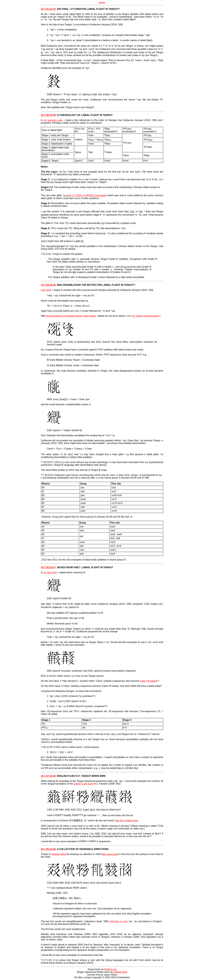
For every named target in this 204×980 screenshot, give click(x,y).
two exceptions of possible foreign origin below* (71, 316)
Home (102, 2)
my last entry (50, 572)
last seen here (110, 854)
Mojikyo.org (110, 969)
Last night (46, 290)
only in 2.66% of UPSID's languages (87, 195)
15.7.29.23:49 (48, 285)
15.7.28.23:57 (48, 567)
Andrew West (59, 854)
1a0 (112, 921)
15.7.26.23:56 (48, 849)
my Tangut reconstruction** (146, 316)
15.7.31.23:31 (48, 9)
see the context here (126, 821)
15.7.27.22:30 (48, 776)
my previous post (53, 120)
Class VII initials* (149, 681)
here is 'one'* (121, 921)
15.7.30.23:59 (48, 115)
